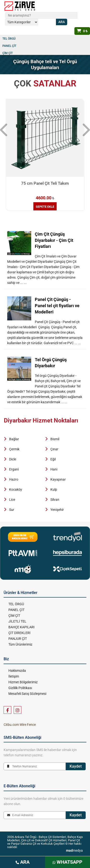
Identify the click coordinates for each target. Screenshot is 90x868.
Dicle (13, 459)
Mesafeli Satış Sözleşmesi (27, 694)
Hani (54, 469)
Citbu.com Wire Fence (20, 725)
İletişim (14, 676)
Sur (12, 510)
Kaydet (76, 766)
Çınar (54, 449)
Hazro (14, 479)
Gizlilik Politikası (20, 688)
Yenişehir (57, 510)
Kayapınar (58, 479)
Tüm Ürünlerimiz (20, 644)
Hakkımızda (17, 671)
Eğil (53, 459)
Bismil (55, 439)
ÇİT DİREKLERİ (19, 633)
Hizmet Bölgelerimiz (23, 682)
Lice (12, 500)
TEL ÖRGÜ (9, 39)
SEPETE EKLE (45, 207)
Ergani (14, 469)
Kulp (54, 489)
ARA (23, 862)
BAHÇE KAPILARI (21, 627)
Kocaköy (16, 489)
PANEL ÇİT (9, 46)
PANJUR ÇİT (18, 639)
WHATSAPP (67, 862)
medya (74, 850)
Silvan (55, 500)
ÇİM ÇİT (8, 53)
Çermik (14, 449)
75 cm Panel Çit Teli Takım (45, 183)
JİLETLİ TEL (17, 621)
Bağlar (14, 439)
